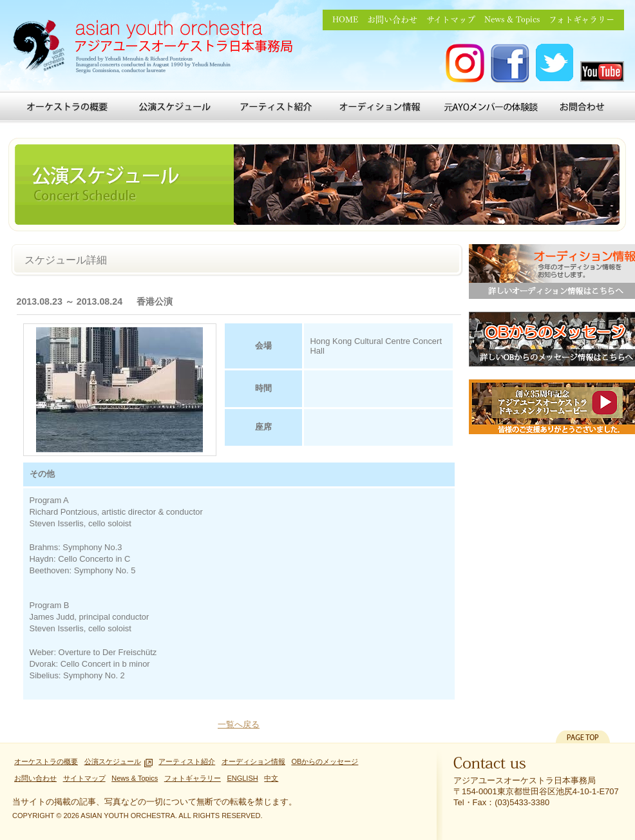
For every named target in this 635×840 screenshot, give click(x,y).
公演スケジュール (175, 107)
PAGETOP (583, 737)
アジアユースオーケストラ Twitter (555, 63)
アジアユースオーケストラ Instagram (465, 63)
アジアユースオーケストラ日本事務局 (157, 48)
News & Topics (512, 20)
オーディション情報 (382, 107)
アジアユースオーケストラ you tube (602, 72)
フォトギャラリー (582, 20)
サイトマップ (451, 20)
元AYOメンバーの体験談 (491, 107)
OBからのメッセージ (325, 761)
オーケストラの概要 (67, 107)
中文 (271, 778)
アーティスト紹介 (276, 107)
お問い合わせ (392, 20)
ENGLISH (242, 778)
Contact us (490, 766)
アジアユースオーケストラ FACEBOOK (510, 63)
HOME (345, 20)
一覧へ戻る (239, 724)
